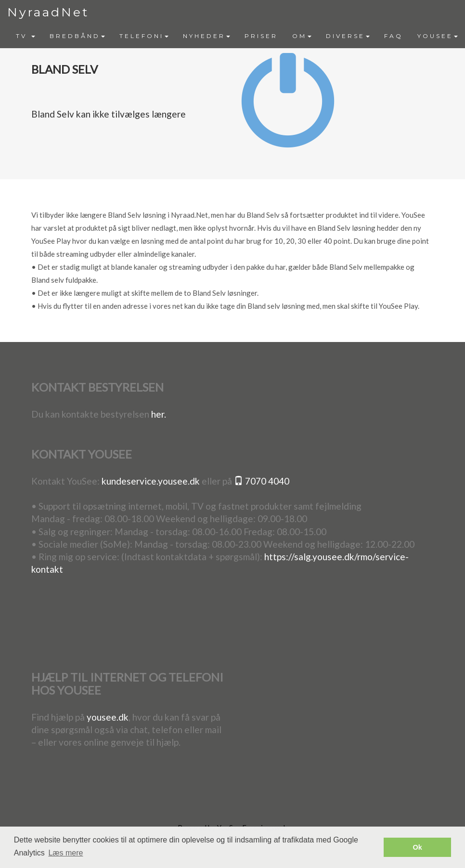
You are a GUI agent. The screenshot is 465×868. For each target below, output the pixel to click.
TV (26, 36)
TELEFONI (144, 36)
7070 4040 (262, 481)
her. (159, 414)
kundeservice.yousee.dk (151, 481)
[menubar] (237, 36)
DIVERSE (348, 36)
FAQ (394, 36)
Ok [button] (418, 847)
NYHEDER (207, 36)
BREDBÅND (77, 36)
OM (302, 36)
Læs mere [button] (65, 853)
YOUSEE (438, 36)
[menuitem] (26, 36)
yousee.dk (108, 717)
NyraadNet (48, 12)
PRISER (261, 36)
